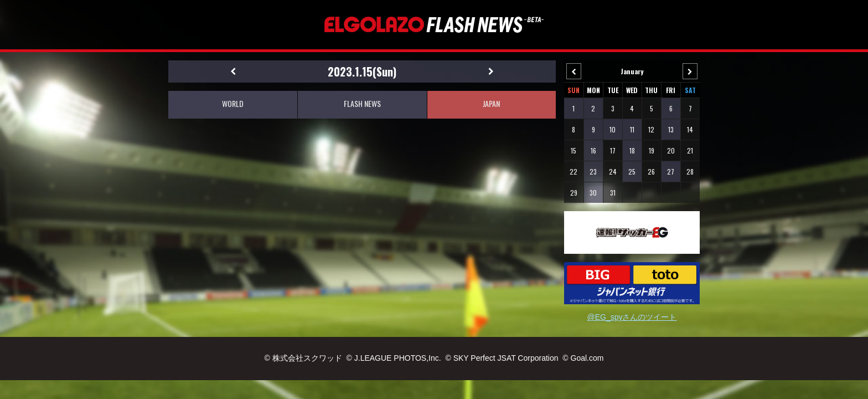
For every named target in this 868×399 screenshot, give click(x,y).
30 (593, 193)
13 (671, 129)
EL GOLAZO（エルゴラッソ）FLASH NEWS (434, 25)
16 (593, 150)
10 (613, 129)
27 (671, 172)
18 (632, 150)
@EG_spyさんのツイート (632, 317)
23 (593, 172)
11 (632, 129)
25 (632, 172)
